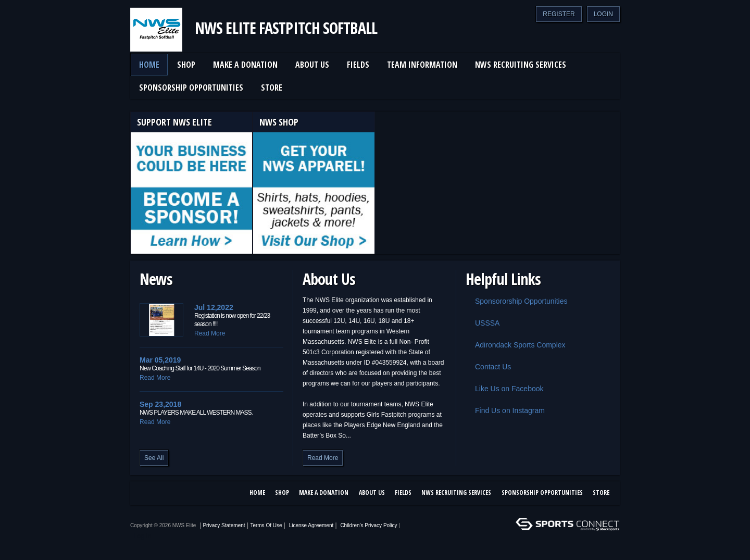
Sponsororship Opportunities (516, 301)
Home (257, 493)
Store (601, 493)
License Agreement (311, 525)
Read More (210, 333)
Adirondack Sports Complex (516, 345)
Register (559, 14)
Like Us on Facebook (505, 389)
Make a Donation (324, 493)
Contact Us (488, 367)
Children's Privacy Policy (368, 525)
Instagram (165, 494)
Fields (403, 493)
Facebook (145, 494)
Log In (142, 536)
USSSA (483, 323)
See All (154, 458)
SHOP (282, 493)
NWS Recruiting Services (456, 493)
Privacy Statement (224, 525)
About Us (372, 493)
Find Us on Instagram (505, 410)
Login (603, 14)
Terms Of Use (266, 525)
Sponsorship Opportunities (542, 493)
